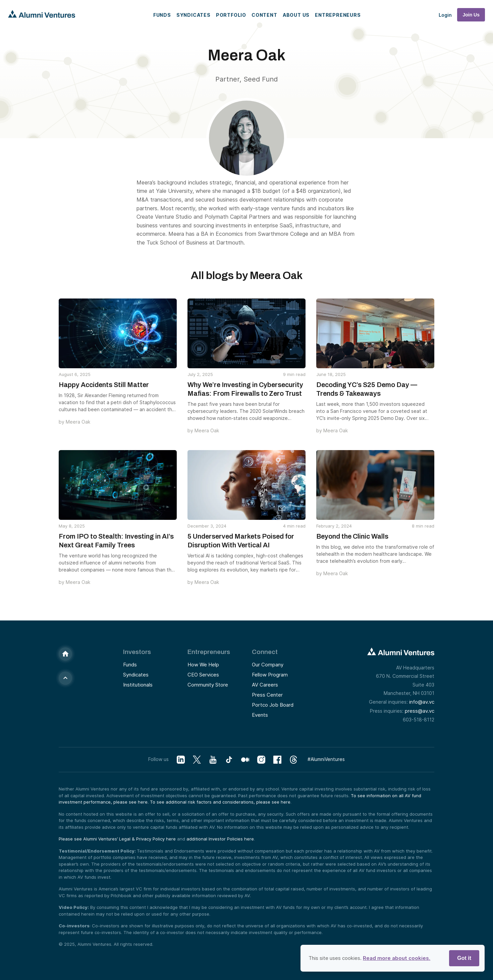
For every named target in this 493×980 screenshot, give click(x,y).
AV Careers (265, 685)
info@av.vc (422, 702)
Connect (265, 652)
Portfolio (231, 15)
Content (264, 15)
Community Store (208, 685)
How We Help (203, 665)
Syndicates (194, 15)
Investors (137, 652)
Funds (162, 15)
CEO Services (203, 675)
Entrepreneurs (338, 15)
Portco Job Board (273, 705)
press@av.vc (420, 711)
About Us (296, 15)
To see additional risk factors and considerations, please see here (220, 802)
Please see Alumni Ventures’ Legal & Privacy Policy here (117, 839)
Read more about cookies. (397, 958)
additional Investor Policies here (220, 839)
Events (260, 715)
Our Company (268, 665)
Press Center (267, 695)
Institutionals (138, 685)
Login (445, 15)
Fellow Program (270, 675)
